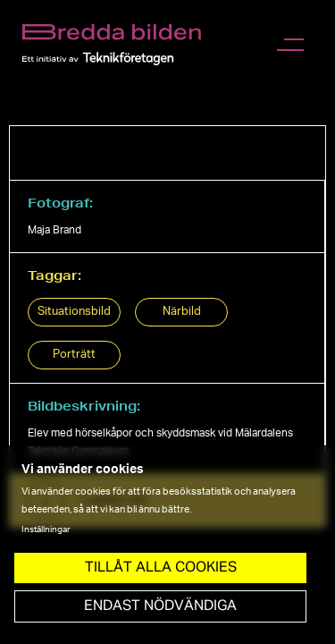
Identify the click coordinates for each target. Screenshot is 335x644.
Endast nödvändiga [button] (160, 606)
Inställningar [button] (46, 530)
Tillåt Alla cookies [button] (161, 568)
